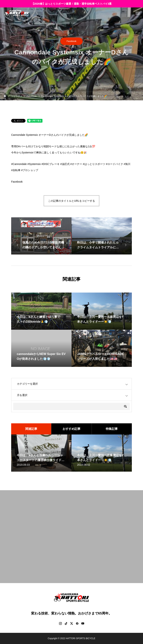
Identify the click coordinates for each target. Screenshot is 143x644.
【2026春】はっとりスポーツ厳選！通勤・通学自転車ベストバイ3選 (72, 4)
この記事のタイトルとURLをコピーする (71, 201)
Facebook (72, 41)
